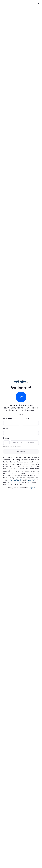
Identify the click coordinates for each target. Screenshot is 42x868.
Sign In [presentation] (32, 488)
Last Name (26, 419)
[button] (21, 381)
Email (6, 428)
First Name (8, 419)
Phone (6, 438)
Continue (21, 451)
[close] (39, 3)
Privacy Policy (31, 480)
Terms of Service (16, 480)
